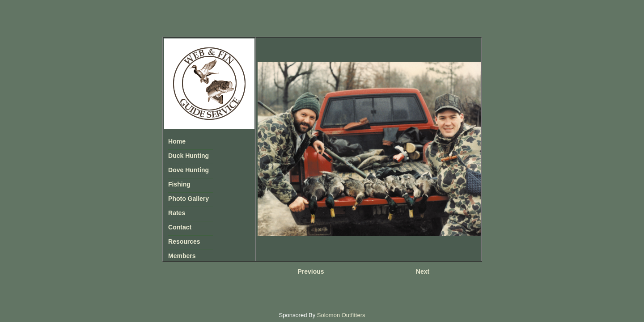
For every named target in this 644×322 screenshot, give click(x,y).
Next (423, 271)
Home (177, 141)
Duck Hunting (189, 156)
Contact (180, 227)
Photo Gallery (189, 199)
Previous (311, 271)
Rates (177, 213)
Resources (184, 241)
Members (182, 256)
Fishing (179, 184)
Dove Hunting (189, 170)
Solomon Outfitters (341, 315)
